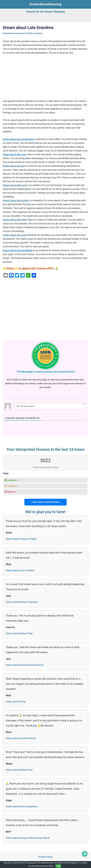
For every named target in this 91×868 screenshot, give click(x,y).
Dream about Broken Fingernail (22, 602)
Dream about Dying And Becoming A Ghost (28, 838)
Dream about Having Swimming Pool (25, 665)
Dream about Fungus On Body (21, 539)
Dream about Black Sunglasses (22, 807)
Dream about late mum (15, 185)
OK (58, 866)
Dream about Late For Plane (20, 570)
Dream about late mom (15, 154)
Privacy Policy (45, 857)
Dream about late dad (14, 166)
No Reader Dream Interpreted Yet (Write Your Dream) (23, 33)
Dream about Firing (16, 702)
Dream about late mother (16, 200)
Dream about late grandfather (18, 250)
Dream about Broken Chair (19, 633)
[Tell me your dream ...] (50, 406)
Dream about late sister (15, 220)
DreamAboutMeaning (45, 4)
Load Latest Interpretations (46, 502)
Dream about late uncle (15, 235)
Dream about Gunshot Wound (21, 738)
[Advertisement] (45, 78)
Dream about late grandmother (19, 139)
